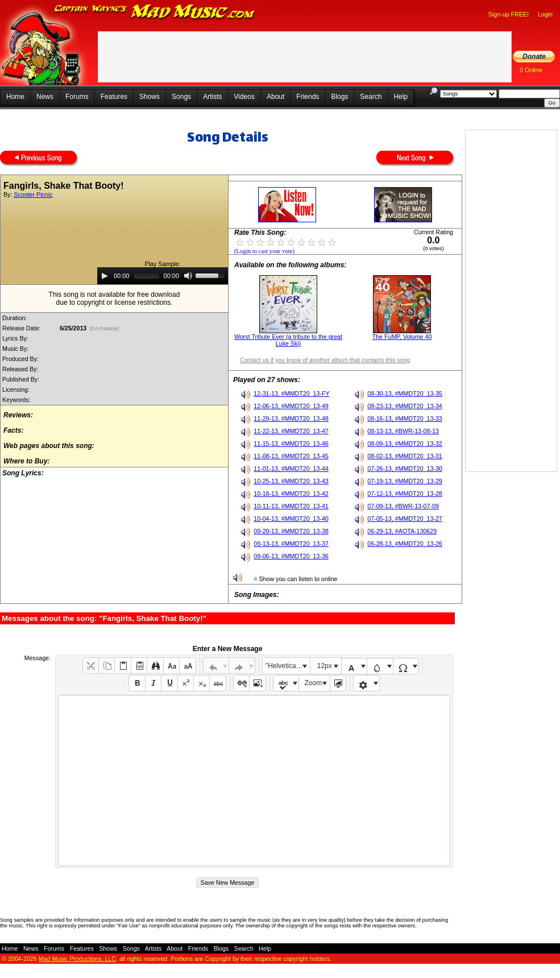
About (275, 97)
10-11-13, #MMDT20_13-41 (291, 506)
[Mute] (188, 276)
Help (401, 97)
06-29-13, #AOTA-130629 (402, 531)
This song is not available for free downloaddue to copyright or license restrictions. (115, 299)
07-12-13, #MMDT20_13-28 (405, 494)
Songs (181, 97)
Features (114, 97)
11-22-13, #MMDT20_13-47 (291, 431)
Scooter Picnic (33, 194)
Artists (212, 97)
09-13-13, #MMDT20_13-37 (291, 544)
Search (371, 97)
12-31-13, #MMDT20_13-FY (291, 393)
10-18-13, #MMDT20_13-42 (291, 494)
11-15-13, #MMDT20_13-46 (291, 444)
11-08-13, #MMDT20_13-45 (291, 456)
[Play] (105, 276)
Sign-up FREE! (509, 14)
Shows (150, 97)
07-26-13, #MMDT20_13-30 (405, 469)
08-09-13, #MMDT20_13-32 (405, 444)
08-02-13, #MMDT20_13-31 (405, 456)
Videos (244, 97)
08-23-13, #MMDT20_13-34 (405, 406)
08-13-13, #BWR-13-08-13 (403, 431)
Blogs (339, 97)
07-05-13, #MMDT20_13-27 (405, 519)
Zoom (314, 683)
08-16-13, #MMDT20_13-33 (405, 418)
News (45, 97)
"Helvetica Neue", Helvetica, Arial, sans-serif (288, 666)
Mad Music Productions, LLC (77, 959)
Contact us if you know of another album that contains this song (325, 360)
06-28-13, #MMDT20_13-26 (405, 544)
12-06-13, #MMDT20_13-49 (291, 406)
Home (15, 97)
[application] (163, 276)
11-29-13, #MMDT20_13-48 (291, 418)
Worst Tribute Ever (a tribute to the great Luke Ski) (288, 340)
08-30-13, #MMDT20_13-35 (405, 393)
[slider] (147, 276)
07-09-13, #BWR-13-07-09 (403, 506)
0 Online (531, 70)
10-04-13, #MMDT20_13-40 (291, 519)
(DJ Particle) (104, 329)
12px (325, 666)
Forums (77, 97)
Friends (308, 97)
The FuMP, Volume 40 (402, 337)
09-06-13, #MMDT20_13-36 (291, 556)
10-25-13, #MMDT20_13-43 (291, 481)
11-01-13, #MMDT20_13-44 (291, 469)
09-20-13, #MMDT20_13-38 (291, 531)
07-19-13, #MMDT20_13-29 (405, 481)
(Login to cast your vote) (264, 251)
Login (545, 14)
